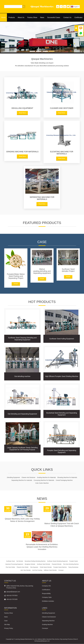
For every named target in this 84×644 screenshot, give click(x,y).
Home (3, 17)
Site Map (7, 625)
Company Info (46, 586)
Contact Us (67, 17)
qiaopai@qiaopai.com (13, 592)
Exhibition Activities (48, 601)
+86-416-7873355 (12, 599)
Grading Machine (47, 625)
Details (16, 284)
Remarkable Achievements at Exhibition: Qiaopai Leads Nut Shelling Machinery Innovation (42, 547)
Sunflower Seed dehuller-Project (68, 270)
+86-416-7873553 (12, 596)
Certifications (46, 590)
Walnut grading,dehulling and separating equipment (42, 271)
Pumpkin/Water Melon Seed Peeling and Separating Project (16, 276)
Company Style (47, 597)
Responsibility (46, 594)
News (42, 17)
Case (6, 621)
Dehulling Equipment (48, 613)
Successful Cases (54, 17)
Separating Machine (48, 621)
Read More (22, 113)
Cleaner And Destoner (49, 617)
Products (12, 17)
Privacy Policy (9, 628)
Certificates (78, 17)
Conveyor (45, 628)
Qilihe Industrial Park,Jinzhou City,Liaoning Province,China (20, 587)
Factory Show (32, 17)
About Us (21, 17)
